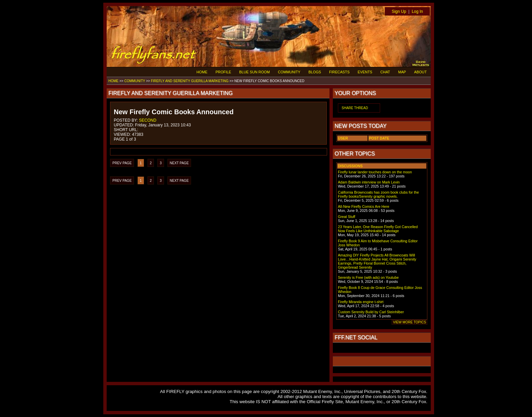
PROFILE (223, 72)
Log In (417, 11)
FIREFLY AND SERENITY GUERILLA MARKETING (190, 81)
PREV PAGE (122, 163)
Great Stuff (347, 217)
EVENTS (365, 72)
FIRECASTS (339, 72)
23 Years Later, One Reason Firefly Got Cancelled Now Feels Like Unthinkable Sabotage (378, 229)
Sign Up (399, 11)
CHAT (385, 72)
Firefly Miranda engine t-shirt (361, 302)
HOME (202, 72)
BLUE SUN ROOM (255, 72)
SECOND (148, 120)
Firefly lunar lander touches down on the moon (375, 172)
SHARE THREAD (355, 108)
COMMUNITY (289, 72)
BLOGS (315, 72)
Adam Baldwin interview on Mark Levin (369, 182)
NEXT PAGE (179, 163)
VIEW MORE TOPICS (409, 322)
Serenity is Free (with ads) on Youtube (368, 277)
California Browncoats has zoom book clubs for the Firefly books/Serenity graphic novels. (378, 194)
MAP (402, 72)
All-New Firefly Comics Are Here (364, 206)
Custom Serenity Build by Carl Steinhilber (371, 312)
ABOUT (420, 72)
